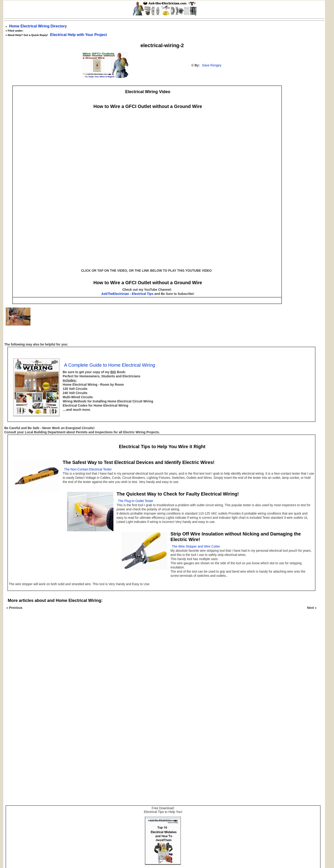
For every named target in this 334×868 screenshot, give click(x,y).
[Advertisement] (160, 676)
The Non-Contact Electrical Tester (88, 469)
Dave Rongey (212, 65)
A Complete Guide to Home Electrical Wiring (109, 365)
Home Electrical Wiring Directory (38, 26)
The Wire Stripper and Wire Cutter (196, 547)
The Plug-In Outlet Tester (136, 501)
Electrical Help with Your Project (79, 35)
